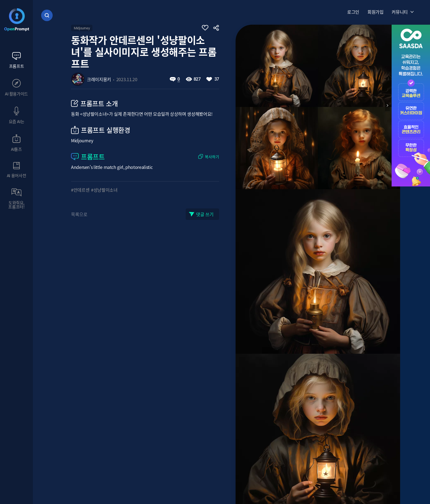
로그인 (353, 12)
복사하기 (212, 156)
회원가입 (376, 12)
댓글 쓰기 (205, 214)
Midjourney (82, 28)
